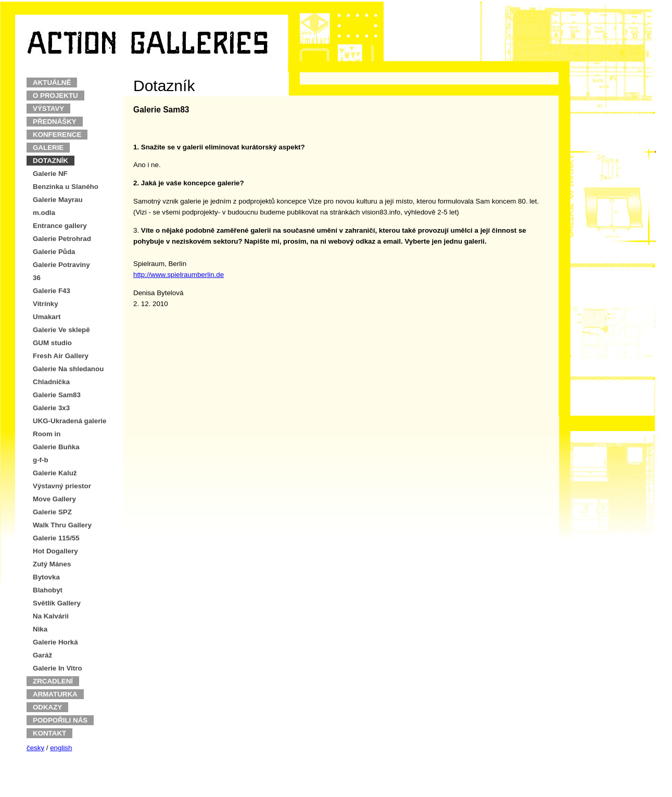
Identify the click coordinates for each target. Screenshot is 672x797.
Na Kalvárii (51, 616)
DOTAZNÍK (50, 161)
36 (37, 278)
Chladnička (51, 382)
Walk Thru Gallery (62, 525)
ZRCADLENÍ (53, 681)
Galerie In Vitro (58, 668)
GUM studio (52, 343)
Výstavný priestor (62, 486)
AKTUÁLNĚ (52, 83)
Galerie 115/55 (56, 538)
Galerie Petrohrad (62, 239)
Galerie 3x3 (51, 408)
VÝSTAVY (48, 109)
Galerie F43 (52, 291)
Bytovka (46, 577)
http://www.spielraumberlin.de (179, 275)
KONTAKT (49, 733)
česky (35, 748)
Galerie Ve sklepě (61, 330)
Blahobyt (48, 590)
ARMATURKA (55, 694)
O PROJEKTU (55, 96)
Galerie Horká (55, 642)
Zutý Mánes (52, 564)
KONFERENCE (57, 135)
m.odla (44, 213)
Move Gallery (54, 499)
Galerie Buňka (56, 447)
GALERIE (48, 148)
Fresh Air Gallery (61, 356)
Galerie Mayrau (58, 200)
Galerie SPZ (52, 512)
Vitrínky (46, 304)
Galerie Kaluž (55, 473)
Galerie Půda (54, 252)
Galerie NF (50, 174)
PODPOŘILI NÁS (60, 720)
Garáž (42, 655)
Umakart (47, 317)
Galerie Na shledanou (68, 369)
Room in (47, 434)
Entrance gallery (60, 226)
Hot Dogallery (55, 551)
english (61, 748)
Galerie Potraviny (61, 265)
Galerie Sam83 (57, 395)
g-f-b (41, 460)
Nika (40, 629)
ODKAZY (47, 707)
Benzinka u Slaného (66, 187)
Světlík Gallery (57, 603)
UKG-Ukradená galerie (69, 421)
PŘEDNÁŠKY (55, 122)
